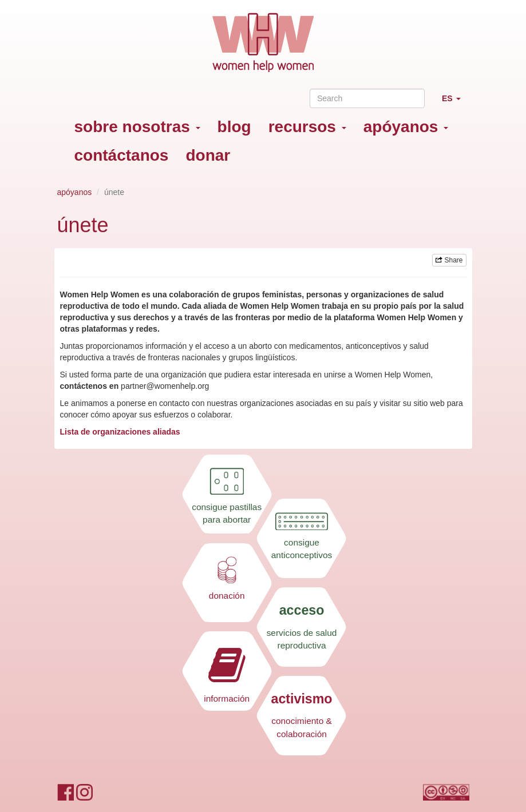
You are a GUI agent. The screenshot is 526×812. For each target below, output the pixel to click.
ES (456, 103)
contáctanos (122, 155)
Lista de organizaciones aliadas (121, 432)
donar (208, 155)
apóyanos (406, 127)
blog (234, 127)
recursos (307, 127)
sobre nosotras (137, 127)
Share (449, 260)
